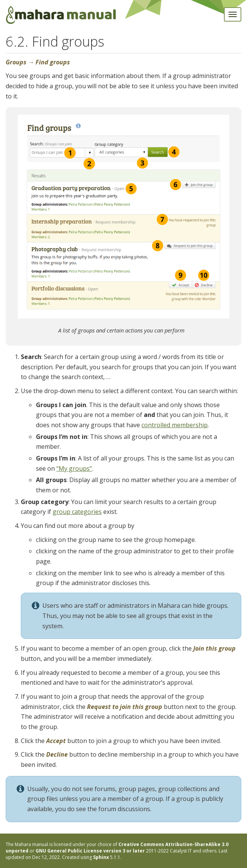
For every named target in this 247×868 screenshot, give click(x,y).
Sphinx (101, 857)
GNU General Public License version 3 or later (90, 851)
